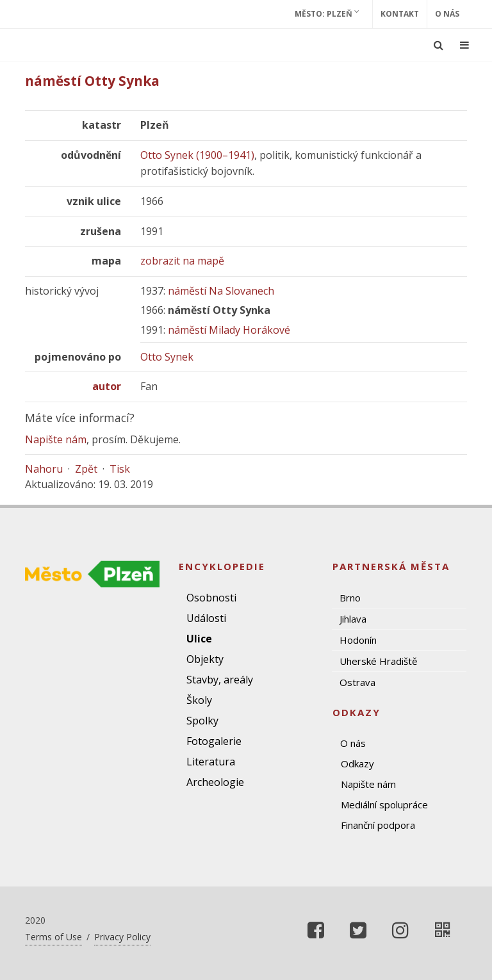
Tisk (120, 469)
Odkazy (357, 764)
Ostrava (357, 682)
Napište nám (56, 439)
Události (206, 618)
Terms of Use (53, 937)
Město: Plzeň (327, 13)
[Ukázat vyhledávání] (439, 45)
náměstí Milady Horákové (229, 330)
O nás (447, 14)
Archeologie (215, 782)
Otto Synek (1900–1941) (197, 155)
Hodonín (358, 640)
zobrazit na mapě (182, 261)
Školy (199, 700)
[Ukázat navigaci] (464, 45)
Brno (350, 598)
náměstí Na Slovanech (221, 291)
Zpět (86, 469)
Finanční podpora (378, 825)
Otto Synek (167, 357)
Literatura (211, 762)
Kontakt (400, 14)
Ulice (199, 639)
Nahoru (44, 469)
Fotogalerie (214, 741)
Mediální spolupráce (384, 804)
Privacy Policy (122, 937)
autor (107, 386)
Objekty (205, 659)
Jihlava (353, 619)
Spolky (202, 721)
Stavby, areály (220, 680)
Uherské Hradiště (378, 661)
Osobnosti (211, 598)
